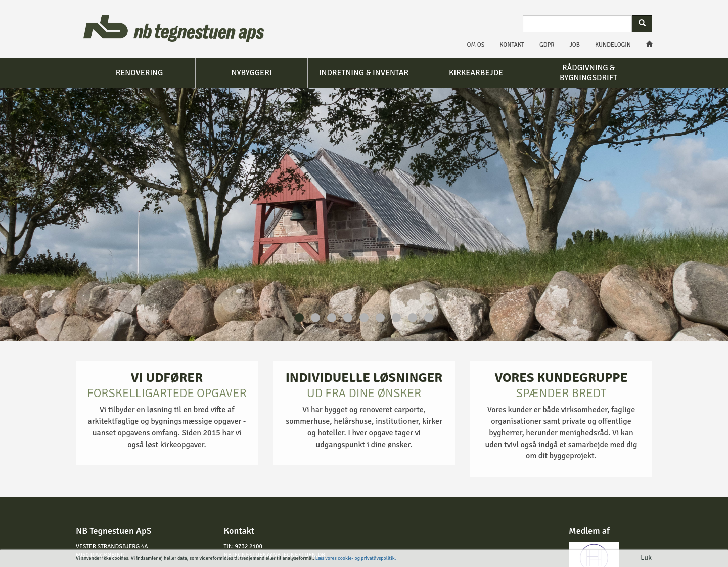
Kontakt (512, 45)
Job (575, 45)
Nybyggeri (252, 73)
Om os (476, 45)
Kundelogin (613, 45)
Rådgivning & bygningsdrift (588, 73)
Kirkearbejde (476, 73)
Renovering (140, 73)
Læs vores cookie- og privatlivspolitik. (356, 558)
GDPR (547, 45)
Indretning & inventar (364, 73)
